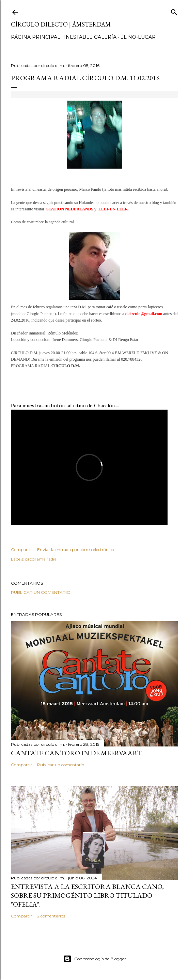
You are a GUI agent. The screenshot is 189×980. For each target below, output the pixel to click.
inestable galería (90, 37)
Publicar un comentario (41, 592)
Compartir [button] (21, 549)
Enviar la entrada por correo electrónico (76, 549)
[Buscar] (174, 11)
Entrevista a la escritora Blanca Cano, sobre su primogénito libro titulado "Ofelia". (87, 895)
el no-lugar (138, 37)
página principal (36, 37)
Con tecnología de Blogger (95, 959)
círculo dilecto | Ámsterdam (61, 24)
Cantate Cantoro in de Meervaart (76, 753)
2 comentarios (51, 916)
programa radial (41, 559)
